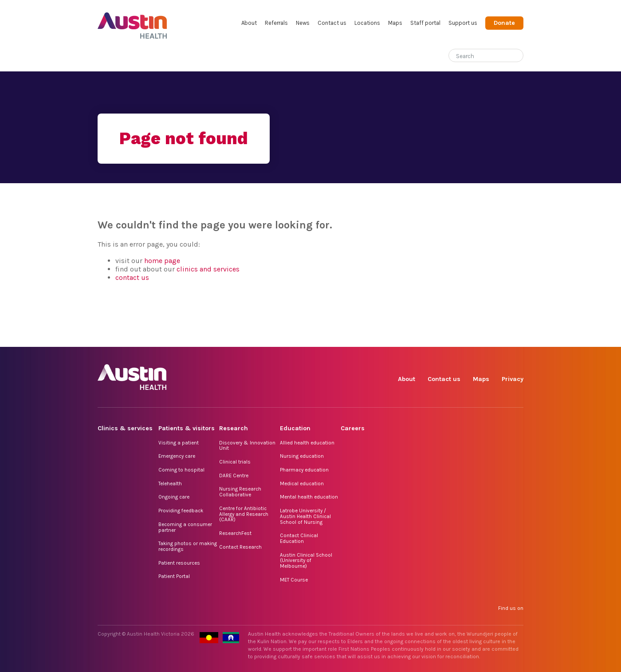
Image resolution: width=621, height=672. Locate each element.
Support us (463, 23)
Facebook (414, 337)
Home (104, 56)
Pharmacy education (304, 470)
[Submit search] (517, 56)
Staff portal (425, 23)
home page (162, 261)
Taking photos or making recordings (188, 546)
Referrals (276, 23)
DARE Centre (234, 476)
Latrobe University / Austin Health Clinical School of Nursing (305, 516)
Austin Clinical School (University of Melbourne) (306, 560)
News (303, 23)
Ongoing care (174, 497)
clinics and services (208, 269)
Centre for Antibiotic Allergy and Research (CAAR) (244, 514)
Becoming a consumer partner (185, 527)
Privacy (513, 379)
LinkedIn (475, 337)
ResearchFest (235, 533)
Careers (353, 428)
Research (234, 428)
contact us (132, 277)
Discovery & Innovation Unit (247, 446)
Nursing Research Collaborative (240, 492)
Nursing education (302, 456)
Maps (395, 23)
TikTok (455, 337)
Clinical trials (235, 462)
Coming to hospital (181, 470)
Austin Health (132, 22)
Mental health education (309, 497)
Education (295, 428)
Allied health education (307, 443)
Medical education (302, 483)
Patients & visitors (187, 428)
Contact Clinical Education (299, 538)
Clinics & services (125, 428)
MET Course (294, 580)
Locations (367, 23)
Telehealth (170, 483)
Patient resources (179, 563)
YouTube (516, 337)
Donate (504, 23)
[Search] (476, 54)
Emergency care (177, 456)
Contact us (332, 23)
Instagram (434, 337)
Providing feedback (181, 511)
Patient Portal (174, 576)
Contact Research (240, 547)
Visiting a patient (179, 443)
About (249, 23)
